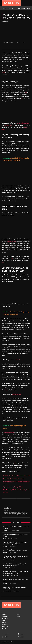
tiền (26, 92)
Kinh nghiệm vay (7, 591)
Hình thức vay (5, 21)
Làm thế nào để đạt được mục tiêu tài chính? (15, 550)
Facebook (7, 634)
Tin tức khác (6, 538)
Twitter (6, 637)
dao (22, 99)
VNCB (3, 72)
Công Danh (7, 508)
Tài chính (5, 546)
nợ (12, 258)
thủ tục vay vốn (16, 394)
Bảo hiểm (5, 531)
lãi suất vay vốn (12, 241)
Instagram (23, 634)
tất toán (4, 263)
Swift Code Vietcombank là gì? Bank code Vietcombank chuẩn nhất (15, 565)
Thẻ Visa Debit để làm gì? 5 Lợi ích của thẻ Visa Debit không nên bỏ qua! (15, 543)
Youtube (22, 637)
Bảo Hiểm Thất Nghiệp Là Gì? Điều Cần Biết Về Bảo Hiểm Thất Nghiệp (15, 572)
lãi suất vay (19, 360)
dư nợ (7, 390)
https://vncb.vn (7, 510)
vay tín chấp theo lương (23, 123)
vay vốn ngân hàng (9, 433)
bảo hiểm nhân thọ (9, 125)
